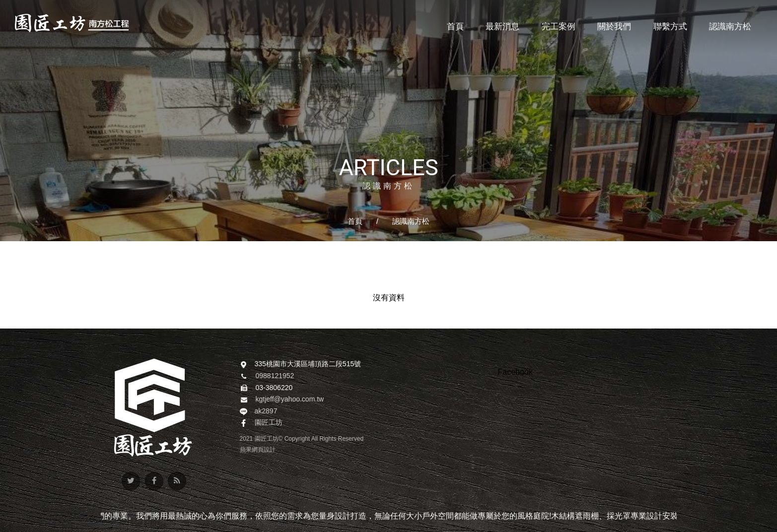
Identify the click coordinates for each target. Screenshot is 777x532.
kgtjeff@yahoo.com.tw (290, 399)
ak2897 (266, 411)
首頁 (355, 221)
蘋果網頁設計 (258, 450)
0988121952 (275, 376)
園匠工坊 (269, 423)
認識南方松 (411, 221)
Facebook (515, 372)
